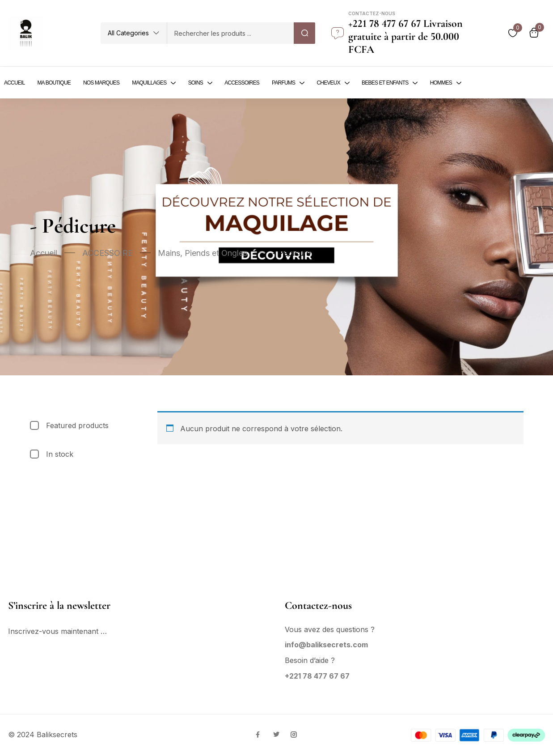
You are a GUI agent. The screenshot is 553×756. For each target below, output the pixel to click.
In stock (60, 454)
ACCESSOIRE (108, 253)
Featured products (77, 425)
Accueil (44, 253)
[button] (134, 33)
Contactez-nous (372, 13)
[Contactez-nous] (338, 33)
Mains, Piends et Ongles (203, 253)
